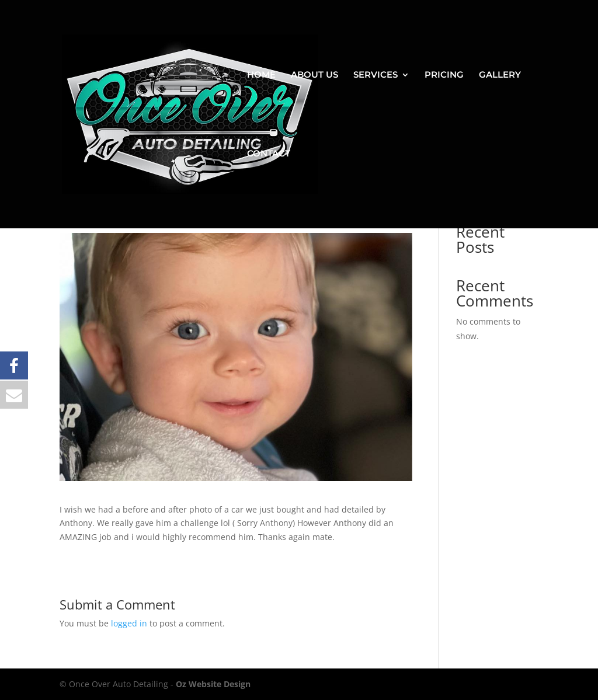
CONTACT (269, 154)
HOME (261, 75)
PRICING (444, 75)
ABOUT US (314, 75)
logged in (129, 623)
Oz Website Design (213, 684)
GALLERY (500, 75)
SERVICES (376, 75)
